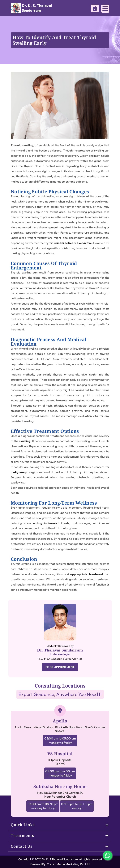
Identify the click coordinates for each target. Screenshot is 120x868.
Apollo (60, 721)
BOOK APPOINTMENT (60, 667)
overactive (84, 243)
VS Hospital (60, 754)
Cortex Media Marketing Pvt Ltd (68, 864)
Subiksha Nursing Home (60, 786)
